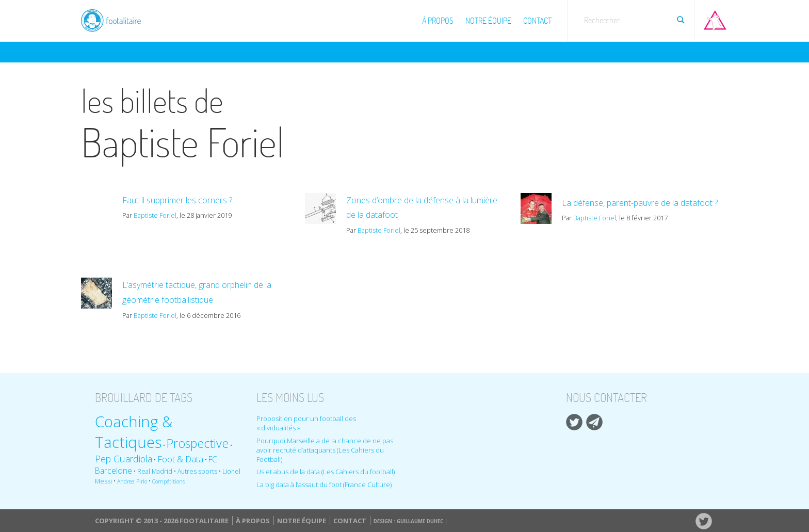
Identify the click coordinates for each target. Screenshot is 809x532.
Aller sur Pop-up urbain (715, 18)
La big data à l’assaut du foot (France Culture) (324, 485)
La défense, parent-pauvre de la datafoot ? (640, 203)
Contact (537, 21)
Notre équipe (488, 21)
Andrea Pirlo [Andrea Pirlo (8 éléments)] (132, 481)
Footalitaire (117, 19)
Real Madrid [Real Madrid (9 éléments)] (155, 471)
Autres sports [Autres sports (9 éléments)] (197, 471)
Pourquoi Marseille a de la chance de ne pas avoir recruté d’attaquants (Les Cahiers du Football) (325, 450)
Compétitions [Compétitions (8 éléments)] (168, 481)
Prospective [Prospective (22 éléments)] (198, 443)
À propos (438, 21)
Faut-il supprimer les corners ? (177, 200)
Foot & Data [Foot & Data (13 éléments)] (180, 459)
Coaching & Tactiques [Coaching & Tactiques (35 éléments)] (134, 432)
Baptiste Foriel (155, 215)
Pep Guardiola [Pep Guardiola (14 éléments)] (124, 459)
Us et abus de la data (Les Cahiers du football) (326, 472)
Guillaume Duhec (420, 521)
